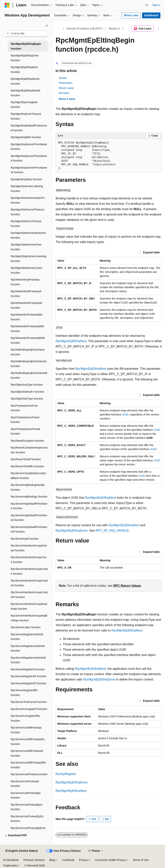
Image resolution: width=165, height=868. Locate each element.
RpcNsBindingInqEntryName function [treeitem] (28, 352)
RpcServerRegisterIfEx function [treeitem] (24, 693)
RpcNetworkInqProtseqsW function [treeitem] (26, 305)
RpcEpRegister (66, 774)
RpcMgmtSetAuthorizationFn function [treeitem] (28, 200)
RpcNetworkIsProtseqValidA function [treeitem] (27, 329)
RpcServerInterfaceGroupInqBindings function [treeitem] (29, 618)
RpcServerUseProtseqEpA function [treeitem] (26, 807)
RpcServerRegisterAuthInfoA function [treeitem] (28, 648)
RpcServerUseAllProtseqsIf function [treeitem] (27, 753)
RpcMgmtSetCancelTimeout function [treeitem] (27, 212)
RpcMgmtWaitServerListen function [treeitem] (27, 270)
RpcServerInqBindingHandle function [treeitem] (28, 487)
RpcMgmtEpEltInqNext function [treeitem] (24, 70)
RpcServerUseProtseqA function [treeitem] (25, 784)
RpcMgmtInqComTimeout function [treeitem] (26, 116)
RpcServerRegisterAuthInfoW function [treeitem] (28, 660)
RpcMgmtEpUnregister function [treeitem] (24, 105)
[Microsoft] (7, 5)
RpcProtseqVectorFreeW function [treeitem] (25, 431)
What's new (131, 15)
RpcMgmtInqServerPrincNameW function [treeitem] (29, 170)
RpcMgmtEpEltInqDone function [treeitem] (25, 58)
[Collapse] (47, 26)
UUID (125, 414)
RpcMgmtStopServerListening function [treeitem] (28, 259)
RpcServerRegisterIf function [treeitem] (28, 669)
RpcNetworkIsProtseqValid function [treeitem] (26, 317)
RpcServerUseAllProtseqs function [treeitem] (26, 730)
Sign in (156, 5)
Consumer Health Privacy (110, 860)
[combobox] (26, 34)
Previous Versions (34, 860)
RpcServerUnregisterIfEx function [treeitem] (25, 718)
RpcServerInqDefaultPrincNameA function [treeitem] (29, 518)
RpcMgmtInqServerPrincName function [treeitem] (29, 147)
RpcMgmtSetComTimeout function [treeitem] (26, 224)
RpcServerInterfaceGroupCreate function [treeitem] (29, 571)
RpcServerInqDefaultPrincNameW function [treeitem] (29, 529)
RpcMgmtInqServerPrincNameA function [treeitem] (29, 158)
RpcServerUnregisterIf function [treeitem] (29, 709)
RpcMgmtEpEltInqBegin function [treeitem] (26, 46)
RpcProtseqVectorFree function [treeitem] (24, 408)
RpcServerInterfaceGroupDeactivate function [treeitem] (29, 606)
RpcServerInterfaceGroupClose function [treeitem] (29, 560)
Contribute (68, 860)
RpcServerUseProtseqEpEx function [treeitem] (27, 819)
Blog (52, 860)
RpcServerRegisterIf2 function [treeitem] (29, 676)
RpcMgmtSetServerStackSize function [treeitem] (28, 235)
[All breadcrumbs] (59, 29)
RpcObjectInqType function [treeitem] (27, 385)
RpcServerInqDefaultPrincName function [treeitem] (29, 506)
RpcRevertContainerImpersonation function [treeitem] (29, 450)
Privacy (83, 860)
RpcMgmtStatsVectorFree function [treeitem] (26, 247)
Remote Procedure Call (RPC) (85, 29)
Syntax (63, 78)
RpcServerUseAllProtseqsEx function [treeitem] (28, 742)
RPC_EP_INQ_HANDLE (112, 531)
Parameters (66, 83)
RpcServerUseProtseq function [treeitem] (29, 774)
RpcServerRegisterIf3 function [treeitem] (29, 683)
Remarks (64, 93)
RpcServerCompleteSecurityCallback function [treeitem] (29, 476)
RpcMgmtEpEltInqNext (71, 341)
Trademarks (10, 866)
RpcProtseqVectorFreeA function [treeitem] (25, 420)
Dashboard (151, 15)
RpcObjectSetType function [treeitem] (27, 399)
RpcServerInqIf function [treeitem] (25, 539)
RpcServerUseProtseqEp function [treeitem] (26, 795)
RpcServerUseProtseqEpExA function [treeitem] (28, 830)
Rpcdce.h (114, 29)
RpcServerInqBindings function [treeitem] (29, 497)
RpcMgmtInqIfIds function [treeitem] (26, 137)
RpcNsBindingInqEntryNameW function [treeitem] (29, 375)
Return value (66, 88)
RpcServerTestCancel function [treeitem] (29, 702)
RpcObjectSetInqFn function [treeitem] (27, 392)
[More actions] (159, 29)
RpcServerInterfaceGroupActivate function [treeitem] (29, 548)
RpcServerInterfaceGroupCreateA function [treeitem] (29, 583)
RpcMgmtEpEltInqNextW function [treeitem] (25, 93)
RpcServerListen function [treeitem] (26, 627)
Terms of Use (141, 860)
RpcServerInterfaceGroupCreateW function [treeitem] (29, 595)
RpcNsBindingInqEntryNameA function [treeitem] (29, 364)
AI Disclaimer (11, 860)
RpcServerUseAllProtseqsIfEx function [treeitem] (28, 765)
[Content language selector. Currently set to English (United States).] (21, 851)
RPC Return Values (127, 586)
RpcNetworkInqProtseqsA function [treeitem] (26, 294)
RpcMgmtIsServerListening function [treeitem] (27, 189)
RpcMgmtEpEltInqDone (72, 531)
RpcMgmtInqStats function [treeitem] (26, 179)
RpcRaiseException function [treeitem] (27, 441)
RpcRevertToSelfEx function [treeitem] (27, 466)
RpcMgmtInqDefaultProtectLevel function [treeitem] (29, 128)
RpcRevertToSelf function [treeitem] (26, 459)
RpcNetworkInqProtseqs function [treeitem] (25, 282)
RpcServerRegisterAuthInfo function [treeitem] (27, 637)
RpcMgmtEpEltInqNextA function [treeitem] (25, 81)
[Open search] (147, 5)
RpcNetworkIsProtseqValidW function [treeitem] (28, 340)
